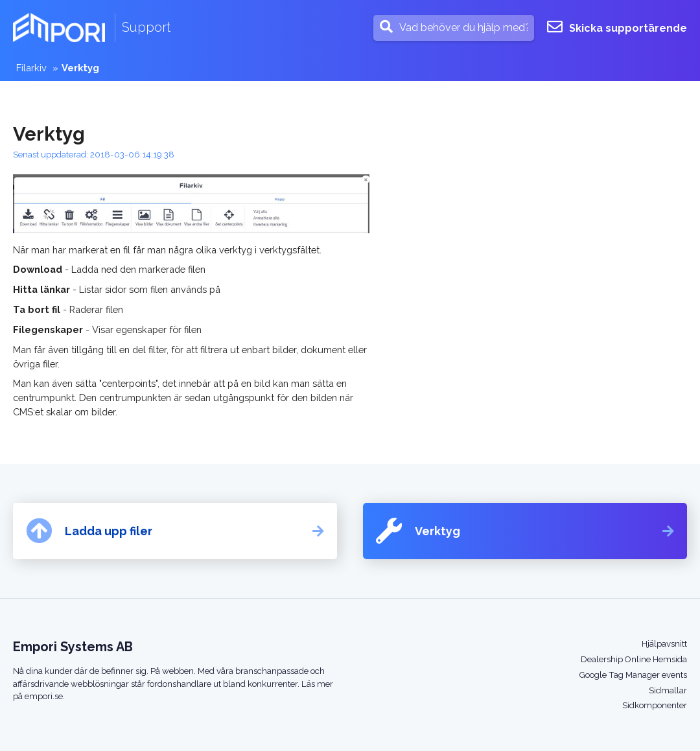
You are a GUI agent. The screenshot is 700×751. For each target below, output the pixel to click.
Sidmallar (668, 690)
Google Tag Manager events (633, 675)
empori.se (44, 696)
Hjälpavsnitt (664, 644)
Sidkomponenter (655, 705)
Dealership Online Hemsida (634, 659)
